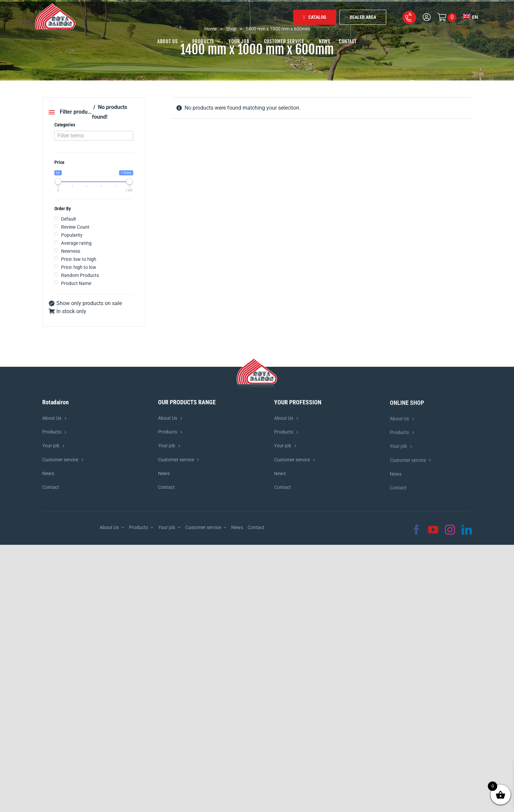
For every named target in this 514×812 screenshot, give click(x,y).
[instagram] (450, 530)
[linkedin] (467, 530)
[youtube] (433, 530)
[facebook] (416, 530)
